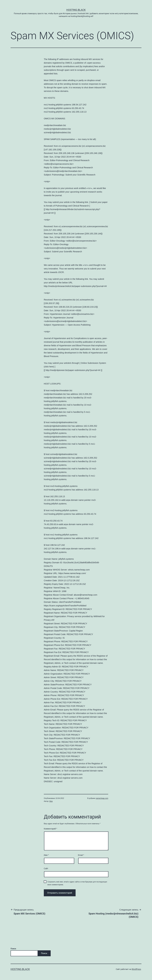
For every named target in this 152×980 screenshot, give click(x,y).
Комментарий (50, 829)
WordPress (136, 969)
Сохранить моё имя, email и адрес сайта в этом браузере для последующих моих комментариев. (77, 883)
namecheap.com (102, 798)
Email (81, 855)
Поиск (13, 949)
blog (51, 801)
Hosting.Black (76, 10)
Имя (46, 855)
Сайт (46, 869)
